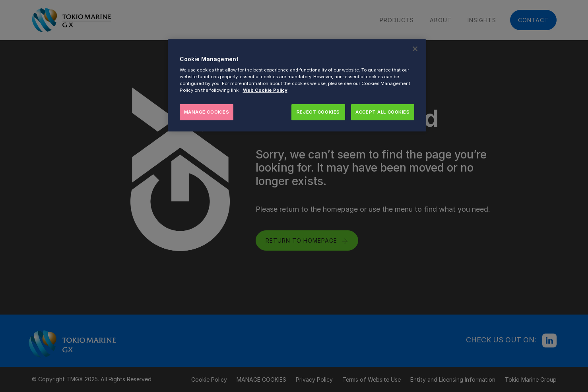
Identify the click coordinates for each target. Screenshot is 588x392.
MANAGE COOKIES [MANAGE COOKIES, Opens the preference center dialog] (207, 112)
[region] (297, 86)
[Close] (415, 49)
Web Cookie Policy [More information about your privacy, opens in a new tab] (265, 90)
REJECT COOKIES (318, 112)
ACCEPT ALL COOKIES (382, 112)
